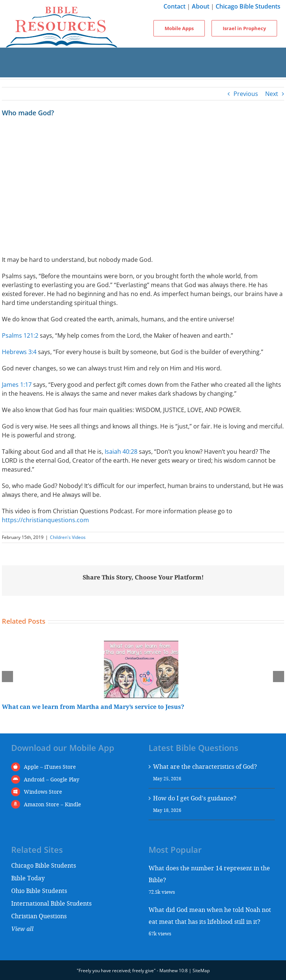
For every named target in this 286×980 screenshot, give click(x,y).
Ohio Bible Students (39, 891)
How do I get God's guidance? (195, 798)
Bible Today (28, 878)
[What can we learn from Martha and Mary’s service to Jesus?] (141, 645)
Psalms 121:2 (20, 335)
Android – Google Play (52, 779)
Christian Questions (39, 916)
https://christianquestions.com (45, 520)
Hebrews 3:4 (19, 352)
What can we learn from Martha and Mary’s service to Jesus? (93, 707)
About (201, 6)
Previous (246, 94)
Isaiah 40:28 (121, 452)
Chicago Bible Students (248, 6)
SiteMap (201, 971)
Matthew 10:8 (174, 971)
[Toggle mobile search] (143, 70)
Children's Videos (68, 537)
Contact (174, 6)
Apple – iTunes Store (50, 767)
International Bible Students (51, 903)
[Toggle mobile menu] (143, 55)
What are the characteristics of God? (205, 766)
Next (272, 94)
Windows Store (43, 792)
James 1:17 (17, 385)
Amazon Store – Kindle (53, 804)
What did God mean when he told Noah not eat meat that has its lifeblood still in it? (210, 915)
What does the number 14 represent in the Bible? (209, 874)
